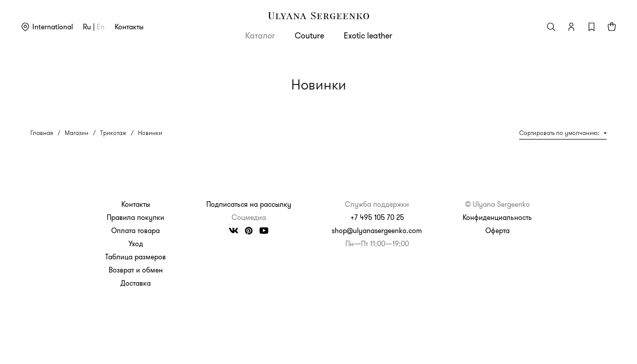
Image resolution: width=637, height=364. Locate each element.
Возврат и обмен (136, 270)
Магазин (77, 133)
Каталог (260, 35)
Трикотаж (113, 133)
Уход (136, 244)
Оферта (497, 231)
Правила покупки (135, 217)
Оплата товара (135, 231)
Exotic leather (368, 35)
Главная (42, 133)
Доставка (135, 283)
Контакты (129, 27)
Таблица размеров (135, 257)
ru (87, 27)
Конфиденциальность (497, 217)
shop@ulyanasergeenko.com (377, 231)
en (101, 27)
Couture (309, 35)
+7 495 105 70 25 (377, 217)
